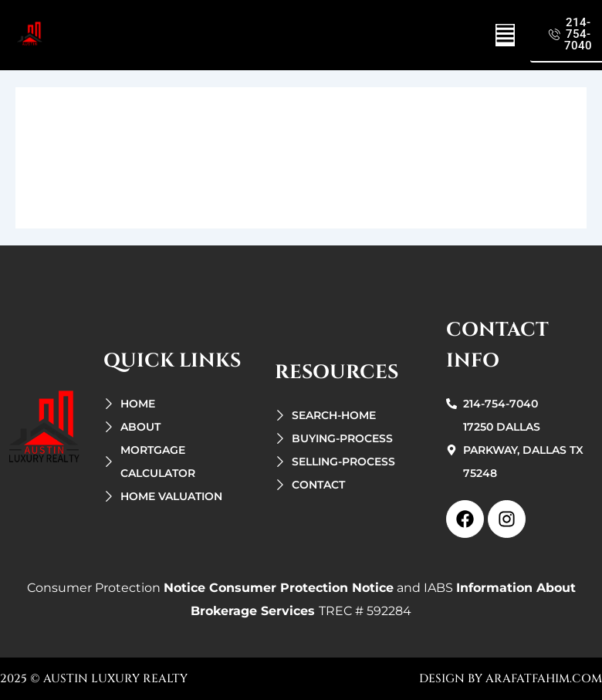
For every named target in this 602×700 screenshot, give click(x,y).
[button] (505, 35)
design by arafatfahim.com (511, 679)
